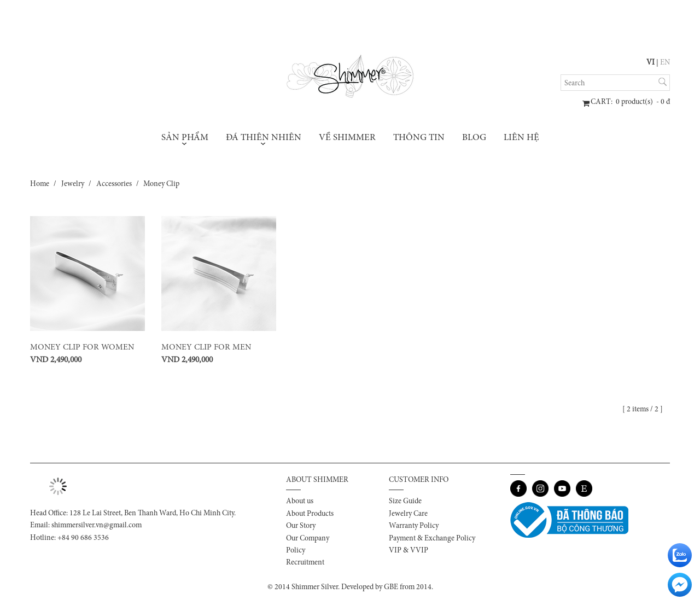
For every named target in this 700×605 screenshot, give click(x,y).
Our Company (308, 539)
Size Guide (405, 502)
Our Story (301, 526)
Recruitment (305, 563)
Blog (474, 138)
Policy (296, 551)
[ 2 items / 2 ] (644, 410)
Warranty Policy (414, 526)
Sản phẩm (185, 139)
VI (651, 63)
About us (300, 502)
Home (40, 184)
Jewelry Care (408, 514)
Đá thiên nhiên (264, 139)
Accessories (114, 184)
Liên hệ (521, 138)
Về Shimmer (347, 138)
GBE (391, 587)
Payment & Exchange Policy (432, 539)
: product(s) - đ (630, 102)
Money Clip (161, 184)
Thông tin (419, 138)
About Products (310, 514)
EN (665, 63)
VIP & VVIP (409, 551)
